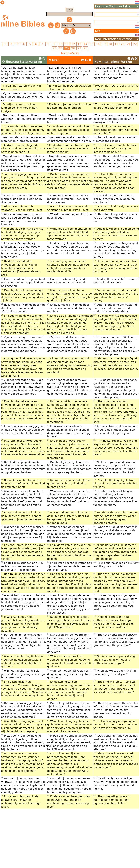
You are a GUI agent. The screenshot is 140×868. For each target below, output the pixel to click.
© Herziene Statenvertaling (22, 62)
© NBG (53, 60)
